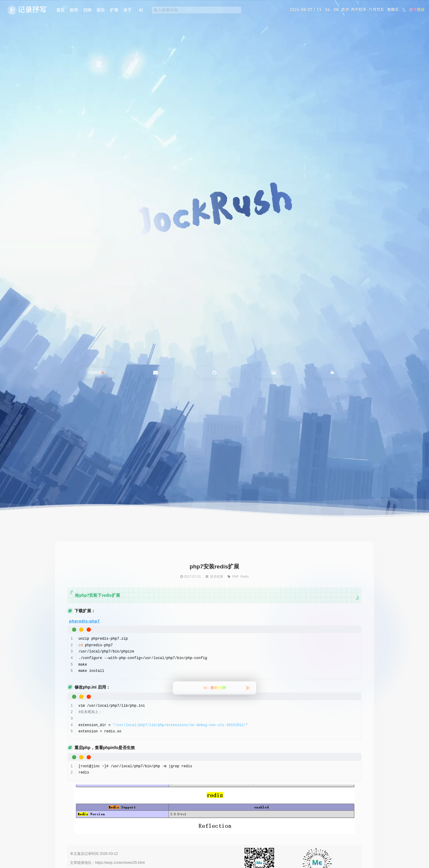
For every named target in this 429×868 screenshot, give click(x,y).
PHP (235, 576)
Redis (245, 576)
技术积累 (217, 576)
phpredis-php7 (84, 621)
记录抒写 (32, 10)
